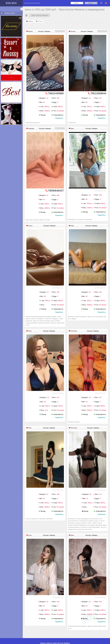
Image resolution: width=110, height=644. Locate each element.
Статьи (39, 21)
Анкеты (30, 21)
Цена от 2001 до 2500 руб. (40, 15)
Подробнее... (59, 118)
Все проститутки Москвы (32, 3)
